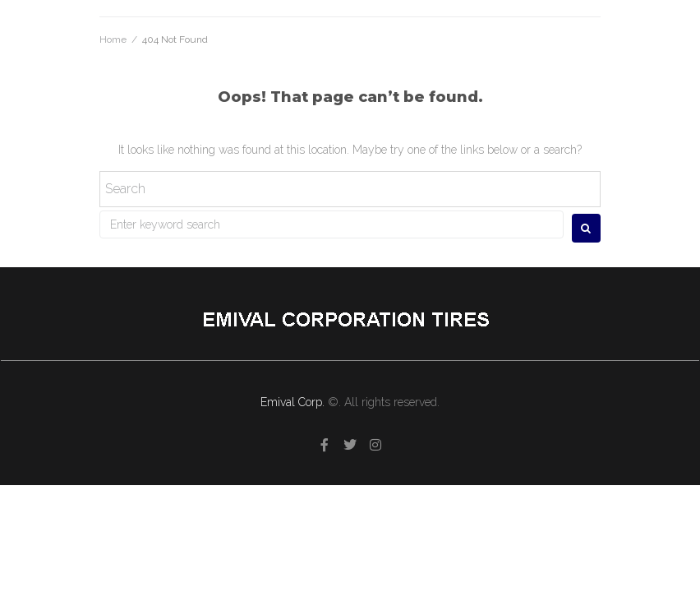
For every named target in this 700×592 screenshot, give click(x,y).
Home (113, 39)
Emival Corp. (294, 402)
